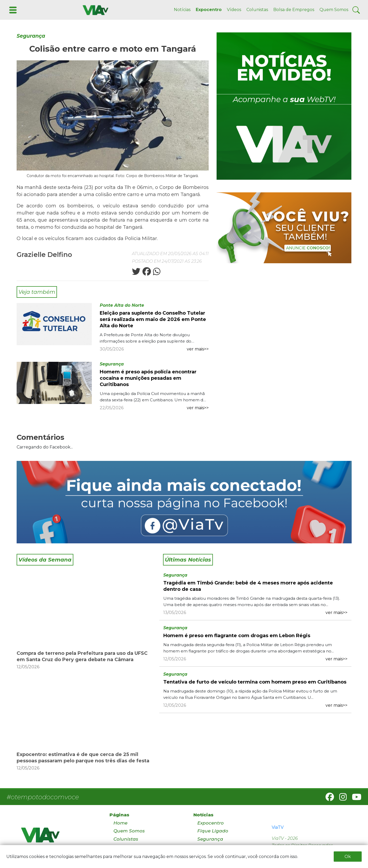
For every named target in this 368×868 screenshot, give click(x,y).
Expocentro (209, 10)
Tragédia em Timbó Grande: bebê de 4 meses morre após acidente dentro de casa (248, 586)
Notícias (182, 10)
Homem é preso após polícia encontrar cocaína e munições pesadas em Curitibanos (148, 378)
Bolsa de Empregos (294, 10)
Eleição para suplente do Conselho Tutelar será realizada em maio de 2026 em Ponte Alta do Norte (153, 319)
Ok (348, 857)
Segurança (31, 36)
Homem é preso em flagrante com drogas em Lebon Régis (237, 636)
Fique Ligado (213, 831)
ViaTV (278, 827)
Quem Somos (334, 10)
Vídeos (234, 10)
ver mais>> (198, 349)
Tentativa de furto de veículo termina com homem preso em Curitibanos (255, 682)
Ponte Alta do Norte (122, 305)
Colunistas (257, 10)
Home (120, 823)
